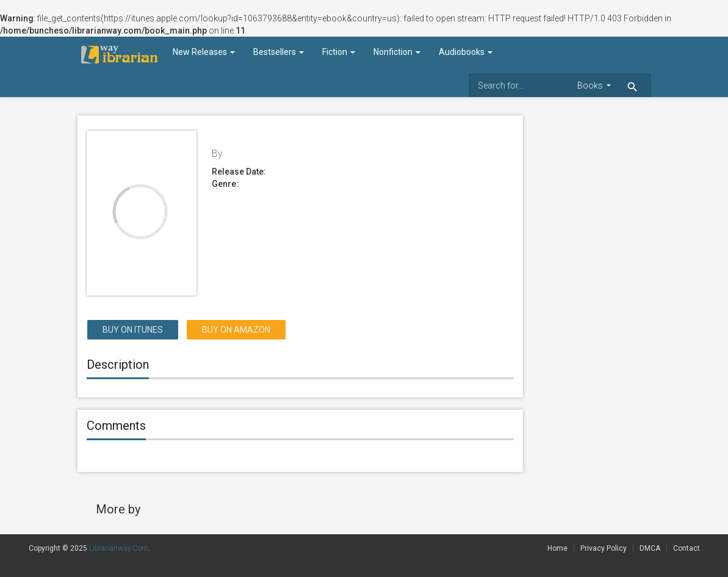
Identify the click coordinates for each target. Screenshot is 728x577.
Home (557, 548)
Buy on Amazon (236, 330)
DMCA (650, 548)
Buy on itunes (133, 330)
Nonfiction (397, 52)
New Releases (204, 52)
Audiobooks (466, 52)
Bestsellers (279, 52)
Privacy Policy (604, 548)
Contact (687, 548)
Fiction (339, 52)
